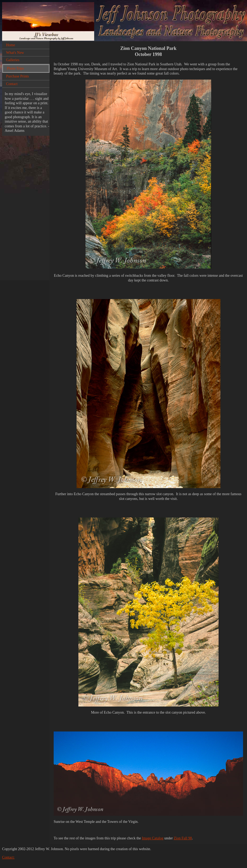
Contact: (8, 857)
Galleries (13, 60)
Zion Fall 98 (183, 838)
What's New (15, 53)
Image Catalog (153, 838)
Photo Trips (15, 68)
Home (11, 45)
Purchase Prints (17, 76)
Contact (12, 84)
